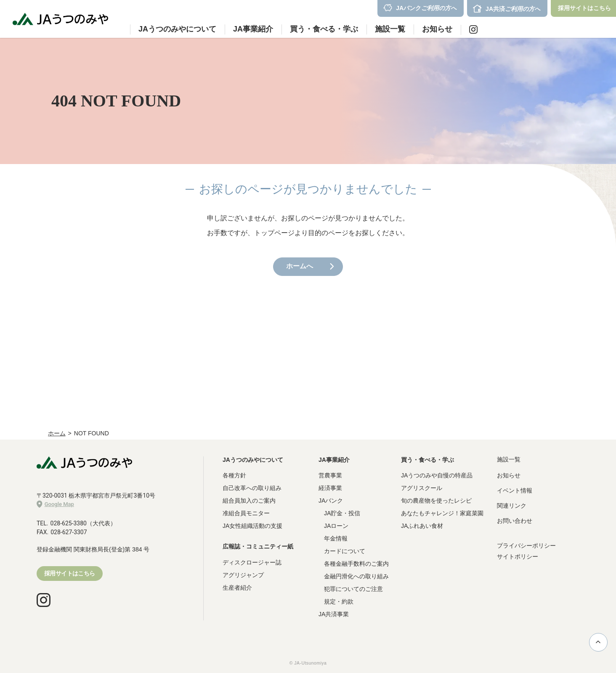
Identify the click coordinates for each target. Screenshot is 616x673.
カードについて (345, 551)
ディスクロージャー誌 (252, 562)
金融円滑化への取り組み (356, 576)
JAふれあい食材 (422, 526)
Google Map (55, 504)
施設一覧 (390, 29)
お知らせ (437, 29)
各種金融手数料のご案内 (356, 564)
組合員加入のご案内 (249, 501)
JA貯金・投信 (342, 513)
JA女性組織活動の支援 (252, 526)
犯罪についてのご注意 (353, 589)
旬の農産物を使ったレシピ (436, 501)
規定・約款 (339, 601)
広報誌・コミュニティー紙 (258, 546)
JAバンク (331, 501)
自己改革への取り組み (252, 488)
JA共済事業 (334, 614)
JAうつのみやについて (253, 460)
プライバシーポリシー (526, 546)
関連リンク (512, 506)
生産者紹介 (237, 588)
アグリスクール (422, 488)
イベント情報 (515, 490)
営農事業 (330, 475)
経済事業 (330, 488)
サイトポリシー (518, 556)
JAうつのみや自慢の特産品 (437, 475)
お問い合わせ (515, 521)
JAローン (336, 526)
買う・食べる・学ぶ (427, 460)
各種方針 (234, 475)
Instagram (473, 29)
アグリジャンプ (243, 575)
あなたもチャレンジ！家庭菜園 (442, 513)
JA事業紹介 (334, 460)
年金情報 (336, 538)
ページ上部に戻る (598, 642)
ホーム (57, 433)
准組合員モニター (246, 513)
